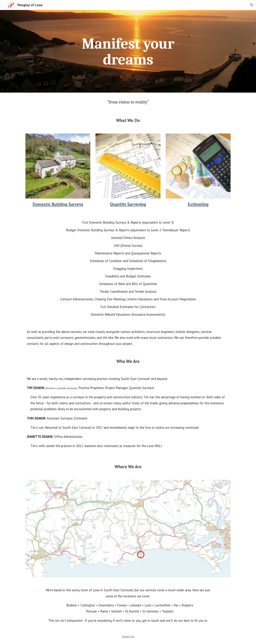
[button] (252, 5)
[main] (128, 51)
